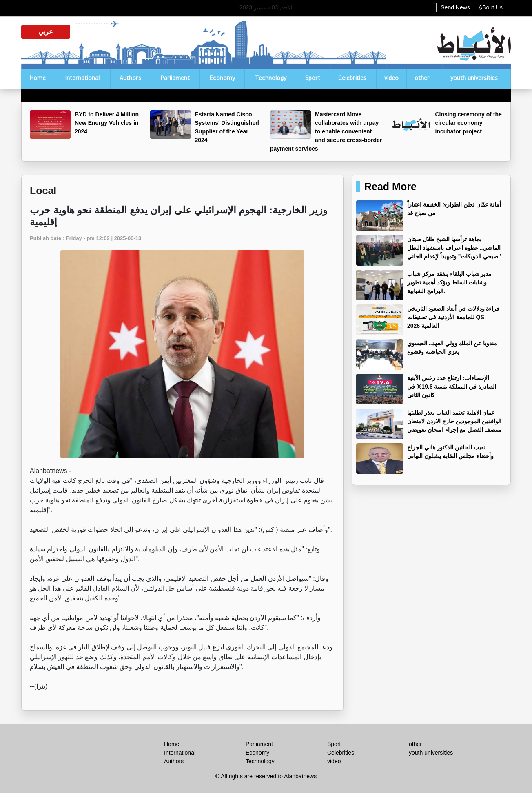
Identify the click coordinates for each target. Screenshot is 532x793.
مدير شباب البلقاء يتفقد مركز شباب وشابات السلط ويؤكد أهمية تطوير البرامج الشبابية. (449, 282)
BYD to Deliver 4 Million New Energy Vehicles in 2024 (107, 123)
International (82, 79)
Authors (130, 79)
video (391, 79)
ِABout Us (491, 7)
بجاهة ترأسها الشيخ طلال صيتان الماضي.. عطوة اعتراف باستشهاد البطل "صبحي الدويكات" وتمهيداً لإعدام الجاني (454, 248)
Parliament (175, 79)
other (422, 79)
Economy (222, 79)
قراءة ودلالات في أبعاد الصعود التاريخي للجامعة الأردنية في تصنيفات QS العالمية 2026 (453, 317)
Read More (390, 187)
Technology (271, 79)
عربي (46, 32)
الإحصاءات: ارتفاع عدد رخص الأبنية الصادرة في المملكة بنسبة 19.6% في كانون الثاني (452, 387)
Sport (313, 79)
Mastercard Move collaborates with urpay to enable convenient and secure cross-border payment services (326, 131)
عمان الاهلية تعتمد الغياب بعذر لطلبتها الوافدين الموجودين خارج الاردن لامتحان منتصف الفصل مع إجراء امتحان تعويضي (454, 421)
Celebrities (352, 79)
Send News (455, 7)
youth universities (474, 79)
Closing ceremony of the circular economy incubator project (469, 123)
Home (38, 79)
